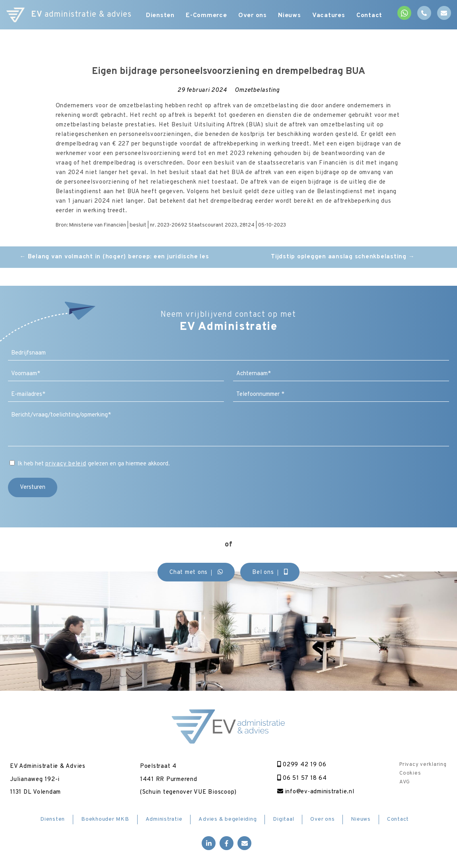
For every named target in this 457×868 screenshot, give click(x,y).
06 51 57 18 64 (301, 778)
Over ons (253, 16)
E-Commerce (206, 16)
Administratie (164, 819)
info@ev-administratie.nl (316, 792)
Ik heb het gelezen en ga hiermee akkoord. (94, 464)
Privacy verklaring (423, 765)
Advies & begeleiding (228, 819)
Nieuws (291, 16)
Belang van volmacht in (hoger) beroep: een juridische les (114, 257)
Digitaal (283, 819)
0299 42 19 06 (301, 765)
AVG (404, 782)
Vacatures (331, 16)
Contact (372, 16)
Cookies (410, 773)
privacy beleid (66, 464)
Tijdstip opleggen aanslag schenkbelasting (343, 257)
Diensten (159, 16)
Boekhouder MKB (105, 819)
